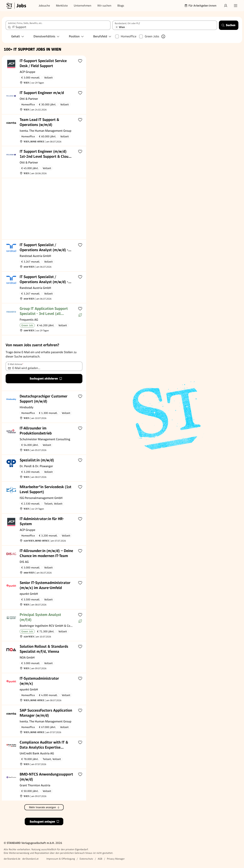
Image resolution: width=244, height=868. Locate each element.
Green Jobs (152, 36)
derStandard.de (12, 859)
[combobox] (58, 25)
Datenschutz (86, 859)
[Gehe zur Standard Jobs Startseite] (16, 6)
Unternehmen (83, 6)
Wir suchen (104, 6)
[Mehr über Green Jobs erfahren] (163, 36)
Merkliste (62, 6)
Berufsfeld (102, 36)
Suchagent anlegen (45, 822)
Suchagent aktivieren (46, 379)
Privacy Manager (116, 859)
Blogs (121, 6)
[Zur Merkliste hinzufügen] (80, 61)
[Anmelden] (226, 6)
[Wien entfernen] (117, 27)
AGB (100, 859)
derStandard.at (30, 859)
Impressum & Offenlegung (61, 859)
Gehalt (18, 36)
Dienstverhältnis (47, 36)
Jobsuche (44, 6)
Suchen (228, 25)
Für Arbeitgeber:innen (200, 6)
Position (76, 36)
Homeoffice (129, 36)
